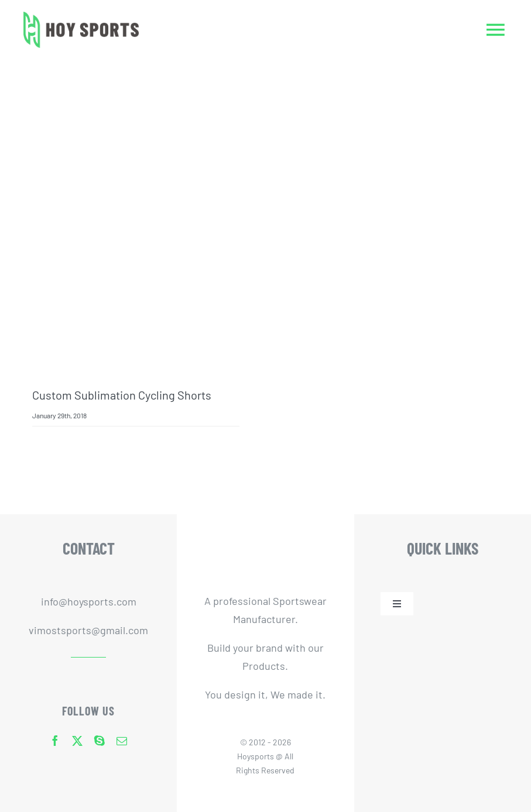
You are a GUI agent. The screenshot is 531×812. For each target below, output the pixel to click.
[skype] (100, 741)
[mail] (122, 741)
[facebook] (55, 741)
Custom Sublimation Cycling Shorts (122, 395)
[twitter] (77, 741)
